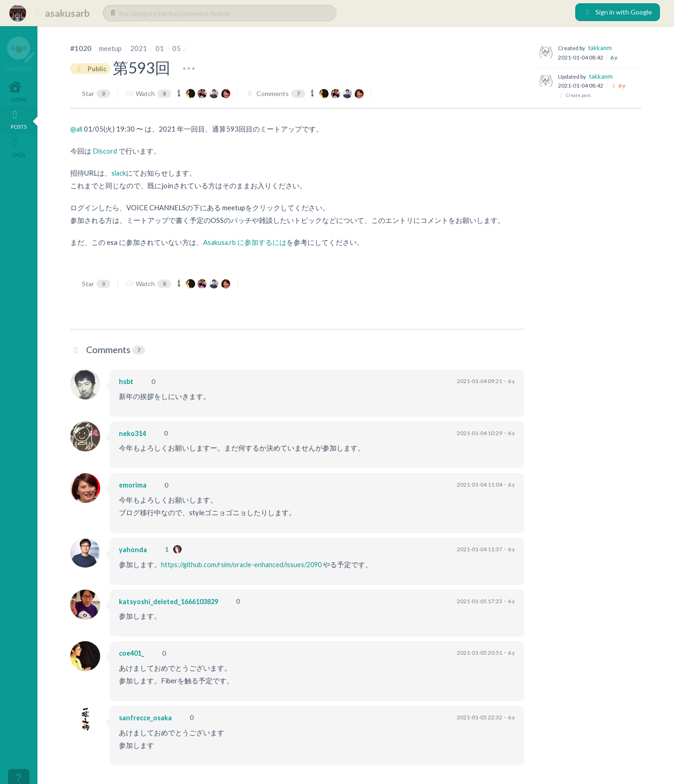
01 (161, 48)
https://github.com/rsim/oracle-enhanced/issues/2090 (245, 564)
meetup (111, 48)
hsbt (126, 381)
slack (119, 173)
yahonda (133, 549)
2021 (140, 48)
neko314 (134, 433)
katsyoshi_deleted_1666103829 (172, 601)
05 (178, 48)
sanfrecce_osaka (147, 717)
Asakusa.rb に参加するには (245, 242)
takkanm (600, 48)
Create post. (575, 95)
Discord (105, 151)
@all (77, 129)
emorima (134, 485)
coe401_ (133, 652)
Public (92, 68)
